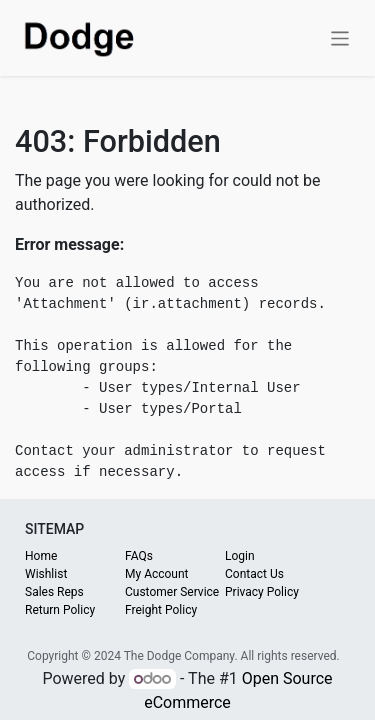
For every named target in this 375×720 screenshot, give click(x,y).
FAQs (139, 556)
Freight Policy (161, 610)
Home (41, 556)
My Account (157, 574)
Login (240, 556)
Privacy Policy (262, 592)
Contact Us (254, 574)
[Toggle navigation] (340, 37)
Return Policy (60, 610)
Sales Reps (54, 592)
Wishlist (46, 574)
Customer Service (172, 592)
